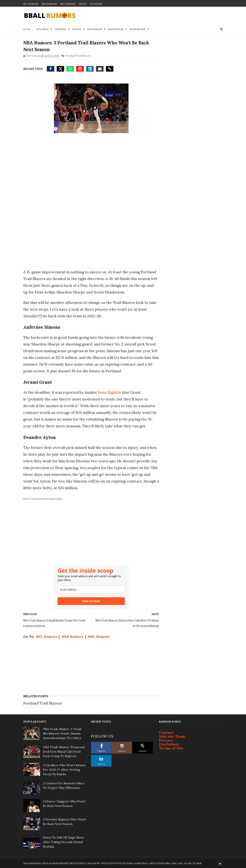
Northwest (138, 29)
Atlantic (43, 29)
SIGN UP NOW (91, 601)
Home (27, 29)
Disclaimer (169, 744)
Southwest (116, 29)
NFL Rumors (31, 4)
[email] (91, 590)
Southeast (95, 29)
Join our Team (172, 736)
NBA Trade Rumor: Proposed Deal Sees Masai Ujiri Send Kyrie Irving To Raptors (64, 751)
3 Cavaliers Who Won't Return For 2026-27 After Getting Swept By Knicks (64, 770)
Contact (166, 732)
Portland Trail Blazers (78, 56)
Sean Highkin (109, 392)
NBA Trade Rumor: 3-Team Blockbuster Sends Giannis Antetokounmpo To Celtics (62, 733)
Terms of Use (171, 748)
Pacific (77, 29)
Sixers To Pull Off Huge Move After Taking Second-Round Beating (64, 842)
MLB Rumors (49, 4)
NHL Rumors (68, 4)
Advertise (96, 4)
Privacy (166, 740)
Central (61, 29)
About (83, 4)
